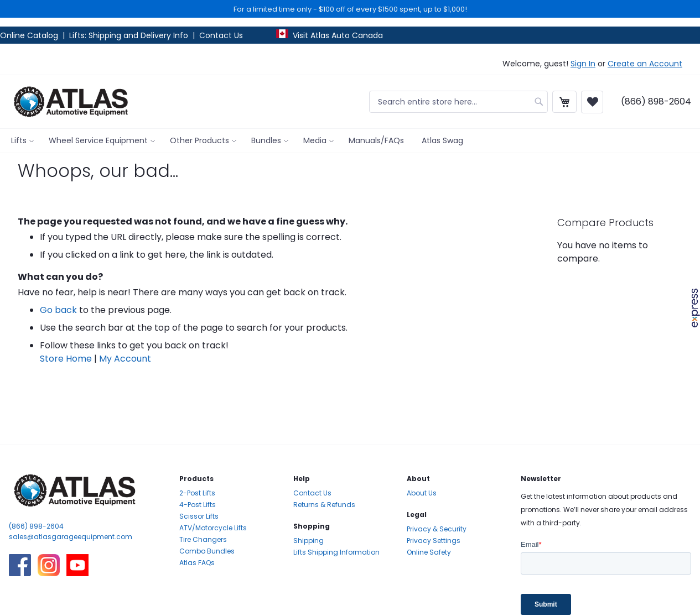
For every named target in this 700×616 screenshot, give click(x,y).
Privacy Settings (434, 541)
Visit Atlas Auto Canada (338, 35)
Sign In (583, 64)
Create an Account (645, 64)
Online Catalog (30, 35)
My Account (125, 359)
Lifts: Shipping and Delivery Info (129, 35)
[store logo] (71, 102)
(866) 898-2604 (36, 526)
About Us (422, 493)
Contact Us (221, 35)
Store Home (66, 359)
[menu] (350, 141)
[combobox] (458, 102)
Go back (58, 310)
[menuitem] (21, 141)
